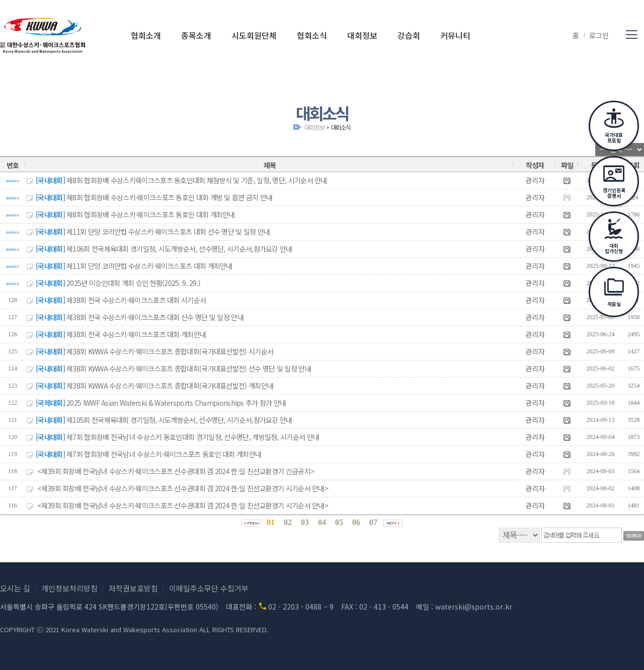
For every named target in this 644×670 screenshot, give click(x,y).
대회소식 (341, 127)
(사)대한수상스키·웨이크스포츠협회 (43, 35)
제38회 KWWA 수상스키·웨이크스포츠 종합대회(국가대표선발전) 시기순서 (170, 351)
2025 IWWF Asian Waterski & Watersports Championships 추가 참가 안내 (176, 403)
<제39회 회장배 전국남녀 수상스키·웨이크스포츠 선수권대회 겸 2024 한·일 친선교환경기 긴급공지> (176, 471)
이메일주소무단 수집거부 (209, 588)
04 (322, 522)
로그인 (599, 35)
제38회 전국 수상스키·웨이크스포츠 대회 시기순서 (136, 300)
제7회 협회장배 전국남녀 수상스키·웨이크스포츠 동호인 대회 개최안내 (164, 454)
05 (339, 522)
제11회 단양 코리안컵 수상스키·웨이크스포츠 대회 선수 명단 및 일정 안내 (168, 232)
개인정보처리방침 (69, 588)
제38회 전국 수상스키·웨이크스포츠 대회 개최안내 (136, 334)
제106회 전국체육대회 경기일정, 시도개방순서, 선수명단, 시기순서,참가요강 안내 (179, 249)
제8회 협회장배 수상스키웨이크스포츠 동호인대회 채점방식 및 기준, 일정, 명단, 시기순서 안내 (197, 180)
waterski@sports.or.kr (474, 607)
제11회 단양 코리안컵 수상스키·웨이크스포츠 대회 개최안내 (149, 266)
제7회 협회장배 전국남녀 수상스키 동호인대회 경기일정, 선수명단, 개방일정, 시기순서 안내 (193, 437)
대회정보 (314, 127)
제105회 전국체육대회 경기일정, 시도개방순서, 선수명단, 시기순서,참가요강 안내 (179, 420)
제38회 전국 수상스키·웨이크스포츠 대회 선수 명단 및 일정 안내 (155, 317)
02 (288, 522)
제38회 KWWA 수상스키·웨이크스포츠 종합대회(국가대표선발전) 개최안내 (170, 386)
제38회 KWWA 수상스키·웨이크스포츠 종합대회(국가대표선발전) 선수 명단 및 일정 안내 (189, 368)
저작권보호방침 (133, 588)
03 (305, 522)
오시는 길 (15, 588)
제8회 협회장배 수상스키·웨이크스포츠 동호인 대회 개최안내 (151, 214)
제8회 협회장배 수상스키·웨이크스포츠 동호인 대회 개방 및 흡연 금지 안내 (169, 197)
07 (373, 522)
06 (356, 522)
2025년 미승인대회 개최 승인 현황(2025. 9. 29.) (133, 283)
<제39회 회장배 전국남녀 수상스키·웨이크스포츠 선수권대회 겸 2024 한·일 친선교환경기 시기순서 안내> (183, 488)
